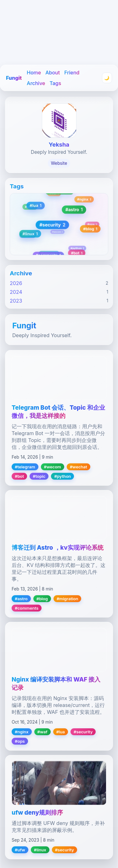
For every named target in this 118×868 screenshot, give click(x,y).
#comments (27, 608)
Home (34, 73)
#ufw (20, 850)
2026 (16, 283)
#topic (39, 476)
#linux (40, 850)
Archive (36, 83)
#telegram (25, 467)
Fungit (14, 78)
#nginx (22, 732)
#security (83, 732)
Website (59, 163)
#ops (20, 741)
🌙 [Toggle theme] (107, 78)
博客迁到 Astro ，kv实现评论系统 (58, 548)
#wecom (53, 467)
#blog (42, 599)
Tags (55, 83)
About (53, 73)
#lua (61, 732)
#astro (21, 599)
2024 (16, 292)
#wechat (79, 467)
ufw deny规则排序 (37, 813)
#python (62, 476)
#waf (42, 732)
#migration (67, 599)
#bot (19, 476)
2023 (16, 301)
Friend (72, 73)
